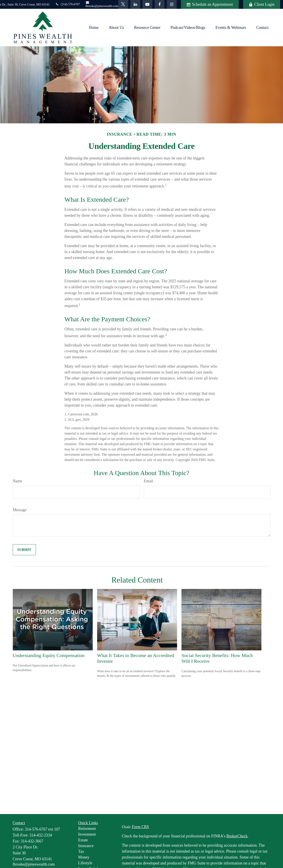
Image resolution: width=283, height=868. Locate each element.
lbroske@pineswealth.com (102, 4)
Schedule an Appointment (210, 4)
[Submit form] (24, 550)
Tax (81, 851)
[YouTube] (147, 4)
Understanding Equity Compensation (49, 655)
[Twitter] (123, 4)
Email (149, 481)
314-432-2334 (41, 835)
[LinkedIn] (135, 4)
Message (20, 510)
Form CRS (141, 827)
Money (84, 857)
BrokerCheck (237, 836)
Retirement (87, 829)
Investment (87, 834)
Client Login (262, 4)
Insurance (86, 846)
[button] (94, 28)
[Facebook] (160, 4)
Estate (83, 840)
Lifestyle (85, 863)
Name (18, 481)
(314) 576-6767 (68, 4)
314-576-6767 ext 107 (43, 829)
